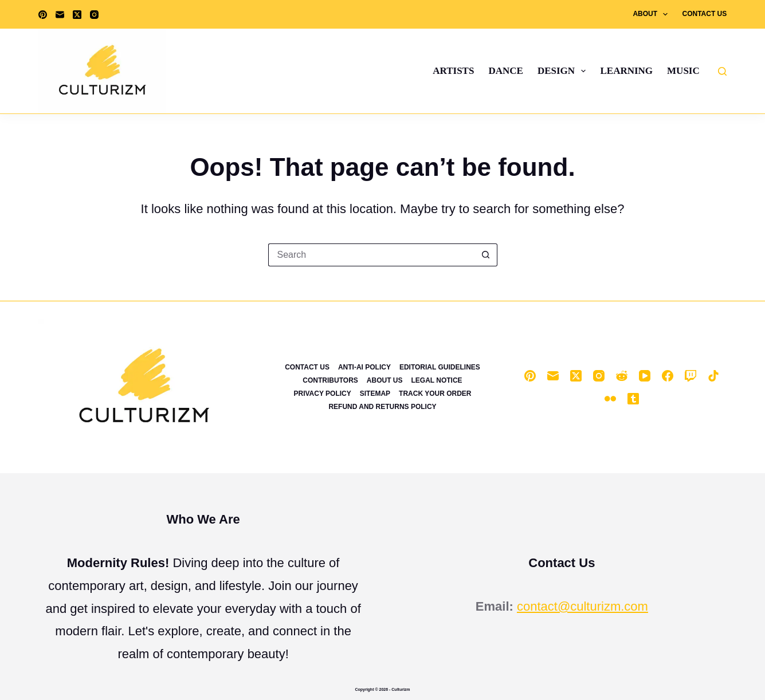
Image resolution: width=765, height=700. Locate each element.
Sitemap (375, 394)
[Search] (722, 71)
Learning (626, 71)
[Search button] (486, 255)
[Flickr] (610, 399)
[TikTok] (713, 376)
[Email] (60, 15)
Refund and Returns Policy (382, 407)
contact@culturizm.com (582, 606)
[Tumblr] (633, 399)
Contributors (330, 380)
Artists (453, 71)
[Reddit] (622, 376)
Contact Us (704, 14)
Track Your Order (435, 394)
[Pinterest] (43, 15)
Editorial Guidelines (440, 367)
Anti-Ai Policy (364, 367)
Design (564, 71)
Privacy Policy (322, 394)
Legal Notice (436, 380)
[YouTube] (645, 376)
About (652, 14)
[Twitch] (691, 376)
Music (683, 71)
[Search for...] (371, 255)
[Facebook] (668, 376)
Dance (505, 71)
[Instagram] (94, 15)
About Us (385, 380)
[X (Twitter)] (77, 15)
